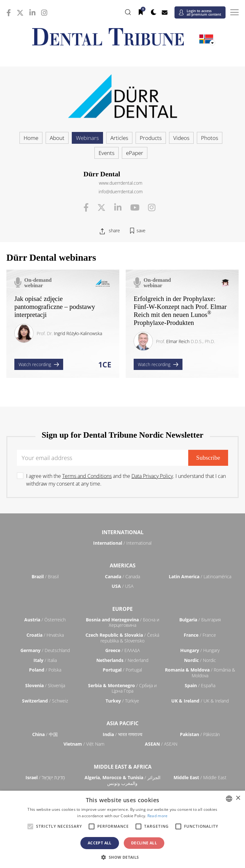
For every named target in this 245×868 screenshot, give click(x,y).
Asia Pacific (122, 723)
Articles (119, 138)
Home (31, 138)
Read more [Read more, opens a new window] (158, 816)
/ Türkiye (122, 701)
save (141, 230)
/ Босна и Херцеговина (122, 622)
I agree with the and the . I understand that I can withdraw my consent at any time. (126, 480)
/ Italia (45, 660)
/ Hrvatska (45, 635)
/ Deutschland (45, 650)
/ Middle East (200, 777)
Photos (210, 138)
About (57, 138)
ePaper (135, 153)
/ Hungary (200, 650)
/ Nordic (200, 660)
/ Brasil (45, 576)
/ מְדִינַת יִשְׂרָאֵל (45, 777)
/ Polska (45, 670)
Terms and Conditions (87, 476)
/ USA (122, 586)
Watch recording (39, 364)
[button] (122, 857)
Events (107, 153)
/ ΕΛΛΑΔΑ (122, 650)
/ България (200, 620)
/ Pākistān (200, 734)
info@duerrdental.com (121, 192)
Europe (122, 609)
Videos (181, 138)
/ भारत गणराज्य (122, 734)
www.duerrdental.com (121, 183)
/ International (122, 543)
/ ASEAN (161, 744)
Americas (123, 565)
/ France (200, 635)
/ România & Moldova (200, 673)
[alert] (122, 829)
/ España (200, 685)
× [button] (238, 798)
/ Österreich (45, 620)
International (123, 532)
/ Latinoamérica (200, 576)
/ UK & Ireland (200, 701)
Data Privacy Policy (152, 476)
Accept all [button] (100, 843)
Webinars (87, 138)
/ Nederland (122, 660)
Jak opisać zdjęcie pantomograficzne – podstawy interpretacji (55, 307)
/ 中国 (45, 734)
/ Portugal (122, 670)
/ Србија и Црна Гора (122, 688)
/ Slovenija (45, 685)
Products (151, 138)
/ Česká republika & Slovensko (122, 638)
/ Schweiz (45, 701)
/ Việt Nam (84, 744)
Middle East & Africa (123, 767)
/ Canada (122, 576)
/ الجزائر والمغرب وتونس (122, 780)
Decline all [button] (144, 843)
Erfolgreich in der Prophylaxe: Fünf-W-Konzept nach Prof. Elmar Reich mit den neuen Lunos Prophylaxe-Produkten (180, 311)
